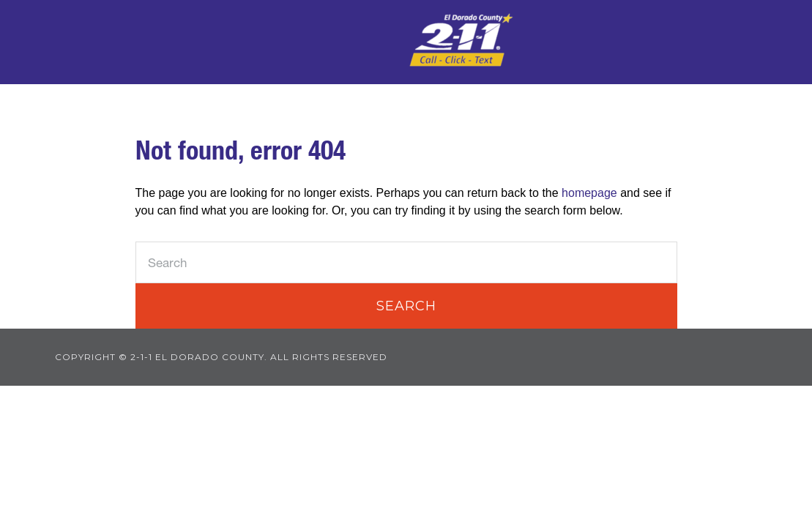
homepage (589, 193)
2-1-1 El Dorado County (461, 40)
